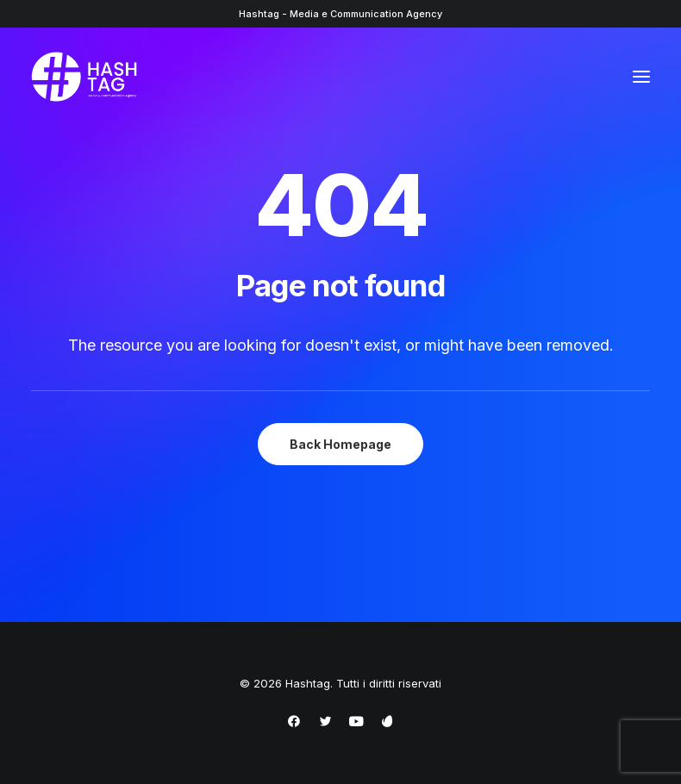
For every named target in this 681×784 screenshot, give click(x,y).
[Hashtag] (84, 77)
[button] (641, 77)
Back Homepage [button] (340, 444)
